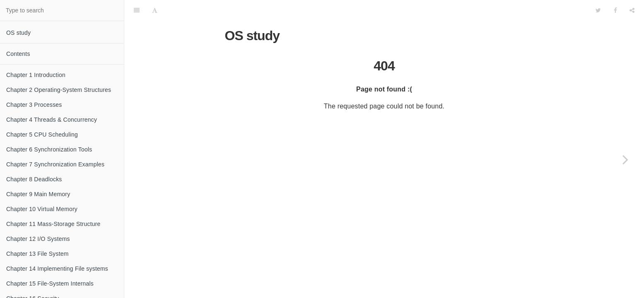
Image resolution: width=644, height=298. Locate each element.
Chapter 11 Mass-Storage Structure (53, 224)
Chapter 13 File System (37, 254)
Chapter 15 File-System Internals (50, 284)
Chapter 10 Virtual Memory (42, 209)
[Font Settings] (155, 10)
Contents (18, 54)
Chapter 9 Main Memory (38, 194)
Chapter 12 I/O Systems (38, 239)
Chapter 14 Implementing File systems (57, 269)
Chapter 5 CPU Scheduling (42, 135)
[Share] (632, 10)
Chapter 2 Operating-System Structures (59, 90)
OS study (18, 33)
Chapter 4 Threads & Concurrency (52, 120)
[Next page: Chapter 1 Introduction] (625, 159)
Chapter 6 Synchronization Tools (49, 149)
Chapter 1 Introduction (36, 75)
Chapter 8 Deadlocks (34, 179)
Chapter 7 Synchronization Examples (55, 164)
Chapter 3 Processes (34, 105)
